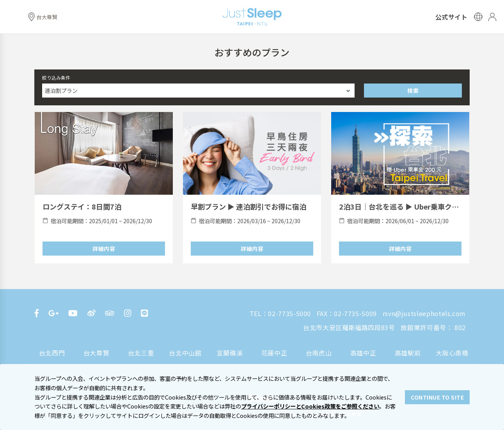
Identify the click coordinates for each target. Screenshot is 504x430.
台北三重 (141, 353)
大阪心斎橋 (452, 353)
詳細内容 (104, 249)
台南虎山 (319, 353)
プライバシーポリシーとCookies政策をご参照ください (310, 406)
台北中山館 (185, 353)
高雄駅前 (408, 353)
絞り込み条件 (56, 77)
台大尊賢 (97, 353)
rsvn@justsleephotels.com (424, 313)
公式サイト (452, 17)
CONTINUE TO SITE (437, 397)
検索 (413, 91)
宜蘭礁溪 (230, 353)
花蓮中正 (274, 353)
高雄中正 (363, 353)
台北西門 (52, 353)
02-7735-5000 (289, 313)
